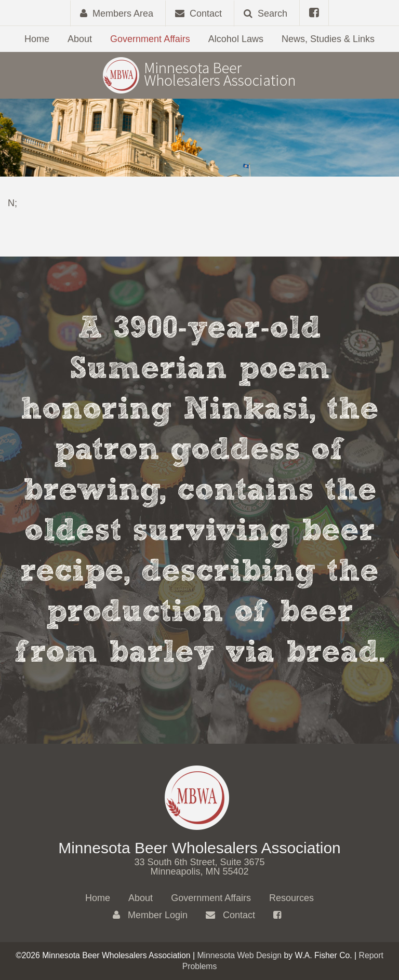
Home (37, 39)
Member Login (150, 915)
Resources (291, 898)
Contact (230, 915)
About (80, 39)
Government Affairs (150, 39)
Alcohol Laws (236, 39)
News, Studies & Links (328, 39)
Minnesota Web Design (239, 955)
